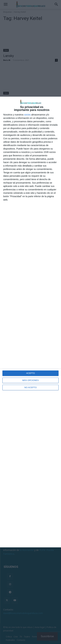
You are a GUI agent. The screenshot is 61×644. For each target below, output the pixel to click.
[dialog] (30, 322)
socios (27, 115)
